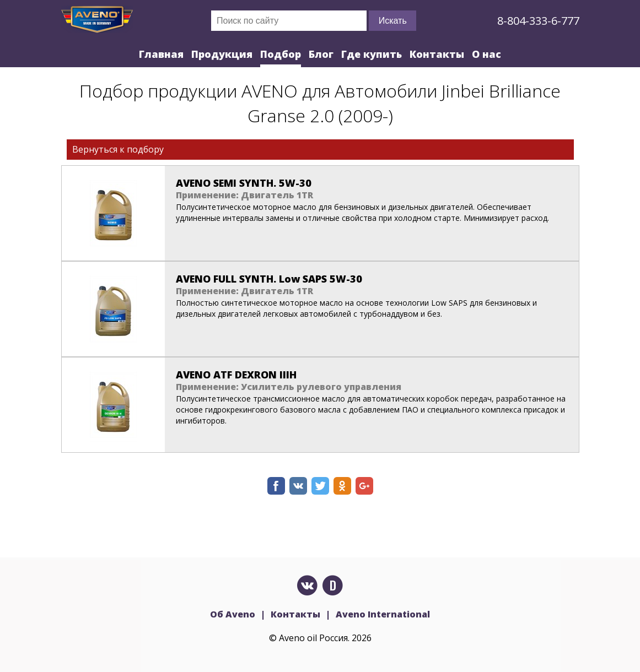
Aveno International (383, 614)
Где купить (372, 54)
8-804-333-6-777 (538, 21)
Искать (393, 21)
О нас (486, 54)
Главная (161, 54)
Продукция (222, 54)
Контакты (437, 54)
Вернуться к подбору (118, 149)
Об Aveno (233, 614)
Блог (321, 54)
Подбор (281, 54)
